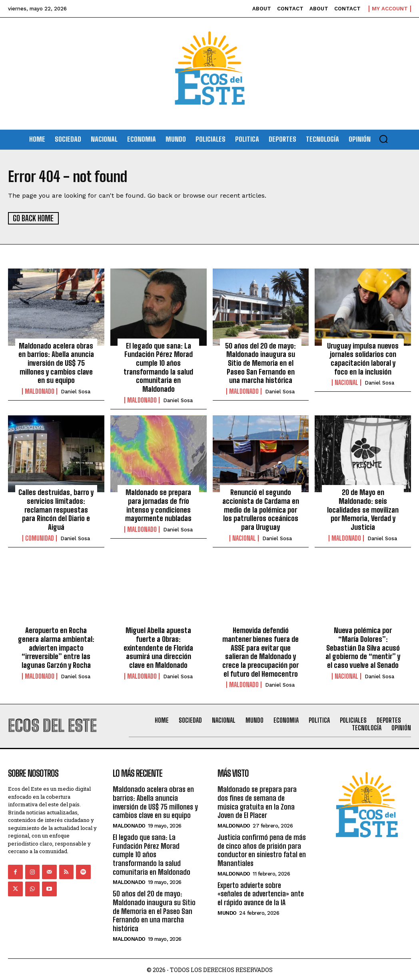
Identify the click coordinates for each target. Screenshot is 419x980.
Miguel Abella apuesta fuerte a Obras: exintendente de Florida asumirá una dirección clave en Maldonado (158, 647)
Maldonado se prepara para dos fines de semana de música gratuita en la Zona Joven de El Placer (257, 801)
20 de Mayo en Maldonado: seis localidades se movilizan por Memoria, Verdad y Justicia (363, 509)
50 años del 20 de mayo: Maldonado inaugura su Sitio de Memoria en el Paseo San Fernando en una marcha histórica (261, 363)
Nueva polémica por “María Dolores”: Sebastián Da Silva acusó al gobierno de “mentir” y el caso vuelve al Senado (363, 647)
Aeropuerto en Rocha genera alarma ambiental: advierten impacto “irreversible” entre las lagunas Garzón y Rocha (56, 647)
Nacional (346, 382)
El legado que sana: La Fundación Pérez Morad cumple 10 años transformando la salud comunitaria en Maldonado (158, 367)
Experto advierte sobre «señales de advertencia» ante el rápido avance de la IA (261, 893)
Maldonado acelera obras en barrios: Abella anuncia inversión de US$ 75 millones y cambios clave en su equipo (56, 363)
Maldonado (40, 391)
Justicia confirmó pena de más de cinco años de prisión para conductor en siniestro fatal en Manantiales (262, 849)
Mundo (227, 912)
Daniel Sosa (76, 391)
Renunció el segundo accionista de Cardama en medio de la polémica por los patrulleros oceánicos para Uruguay (260, 509)
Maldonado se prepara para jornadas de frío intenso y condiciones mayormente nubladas (159, 505)
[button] (383, 139)
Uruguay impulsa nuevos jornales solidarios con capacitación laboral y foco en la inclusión (363, 358)
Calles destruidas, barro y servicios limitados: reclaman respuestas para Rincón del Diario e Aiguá (56, 505)
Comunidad (40, 529)
